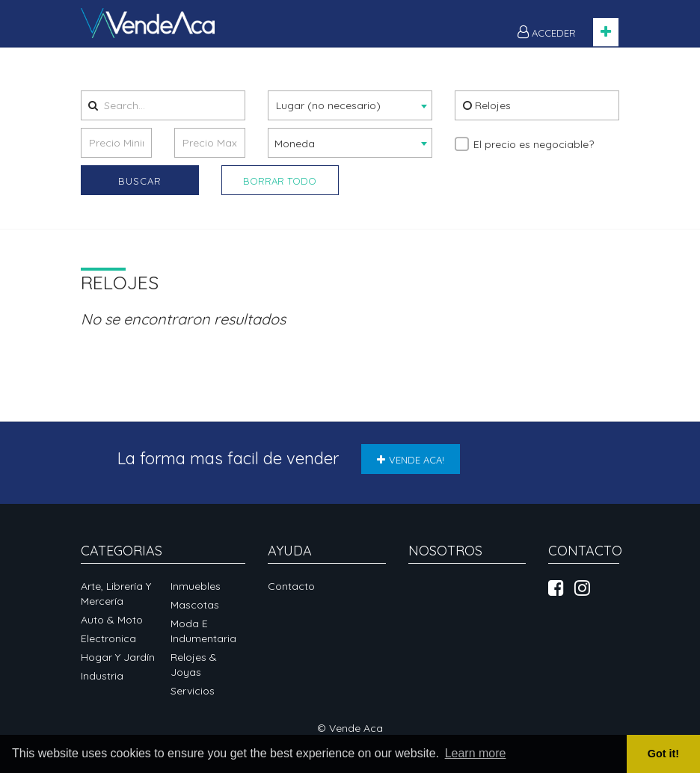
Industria (102, 676)
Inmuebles (196, 586)
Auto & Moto (112, 620)
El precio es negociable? (534, 144)
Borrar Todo (280, 181)
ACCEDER (547, 32)
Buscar (140, 181)
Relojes (487, 105)
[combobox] (350, 105)
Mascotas (195, 605)
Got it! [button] (663, 754)
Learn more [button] (476, 753)
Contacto (291, 586)
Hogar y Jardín (118, 657)
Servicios (193, 691)
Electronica (108, 638)
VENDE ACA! (411, 460)
